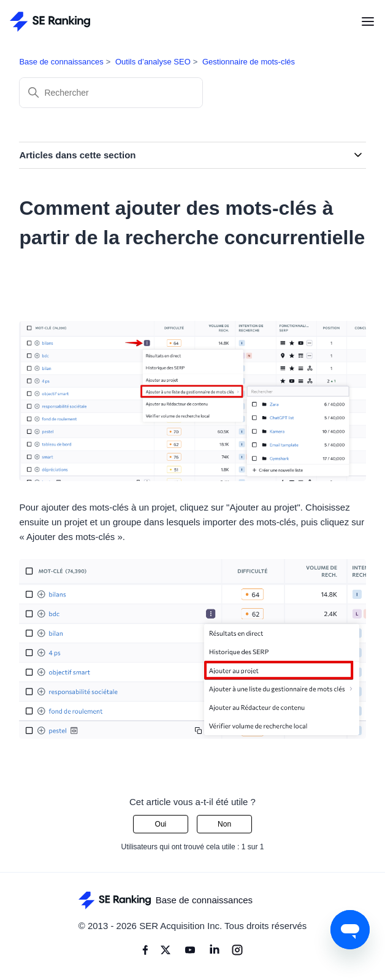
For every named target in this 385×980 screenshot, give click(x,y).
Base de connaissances (61, 62)
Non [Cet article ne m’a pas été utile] (224, 824)
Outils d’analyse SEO (153, 62)
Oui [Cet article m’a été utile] (161, 824)
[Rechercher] (111, 93)
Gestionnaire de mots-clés (249, 62)
